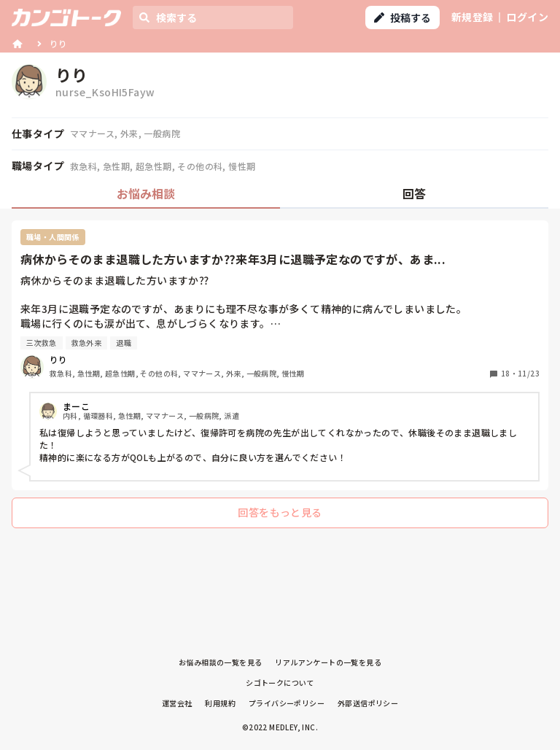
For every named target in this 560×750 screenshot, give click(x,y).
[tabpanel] (280, 378)
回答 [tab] (414, 193)
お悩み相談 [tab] (146, 193)
